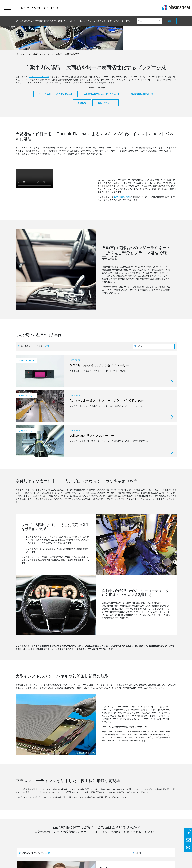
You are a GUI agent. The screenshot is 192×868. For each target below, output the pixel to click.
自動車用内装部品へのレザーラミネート (102, 63)
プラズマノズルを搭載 (39, 45)
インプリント (8, 860)
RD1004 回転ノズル (122, 166)
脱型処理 (82, 72)
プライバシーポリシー (30, 860)
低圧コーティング (106, 72)
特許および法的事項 (84, 860)
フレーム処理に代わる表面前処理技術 (56, 63)
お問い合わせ (111, 767)
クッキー (102, 860)
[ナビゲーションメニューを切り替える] (7, 8)
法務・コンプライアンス (58, 860)
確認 (169, 21)
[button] (17, 8)
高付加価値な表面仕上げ (142, 63)
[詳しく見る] (170, 319)
